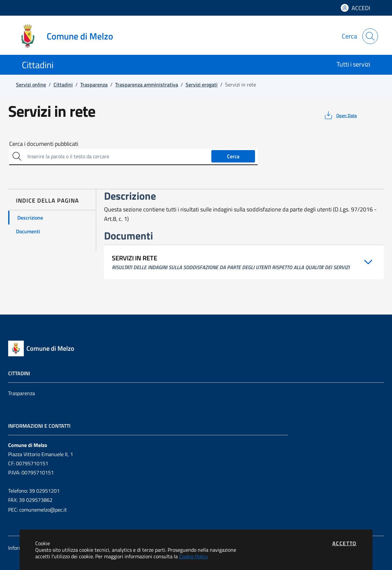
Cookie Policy (194, 556)
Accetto (345, 543)
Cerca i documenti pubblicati (44, 144)
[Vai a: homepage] (68, 36)
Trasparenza (22, 393)
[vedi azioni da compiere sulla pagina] (340, 115)
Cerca (233, 156)
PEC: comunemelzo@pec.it (38, 510)
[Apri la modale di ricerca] (370, 36)
